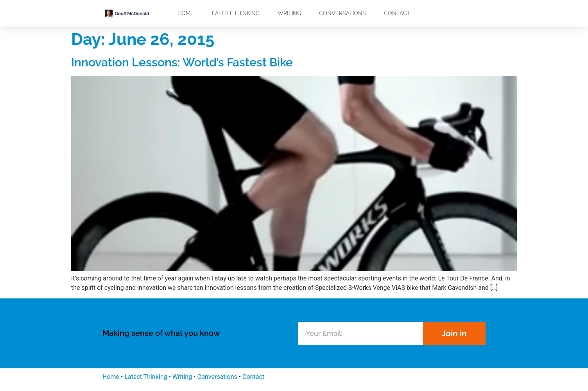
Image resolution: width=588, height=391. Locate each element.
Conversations (342, 13)
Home (186, 13)
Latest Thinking (236, 13)
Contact (397, 13)
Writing (289, 13)
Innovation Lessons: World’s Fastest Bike (182, 62)
